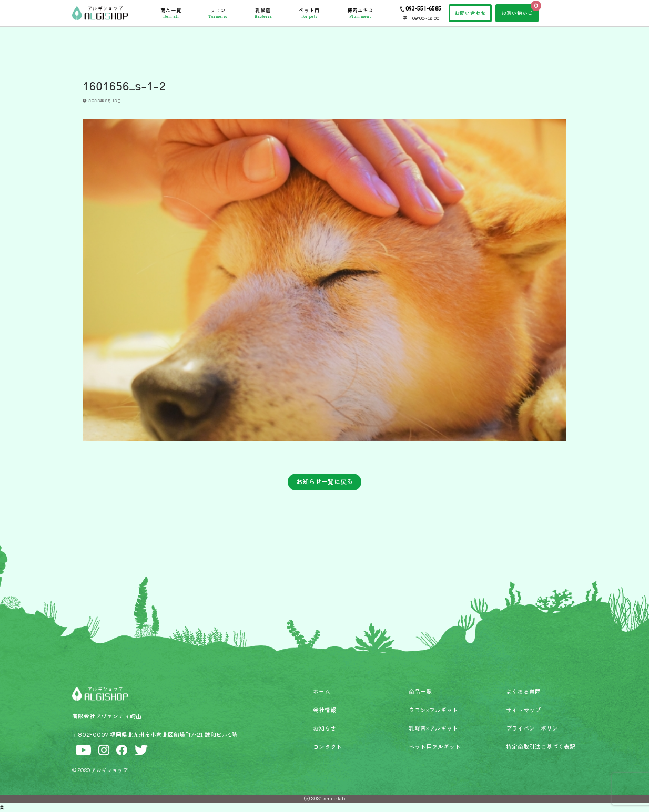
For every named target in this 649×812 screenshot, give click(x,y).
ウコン (218, 13)
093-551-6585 (423, 9)
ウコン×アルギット (433, 710)
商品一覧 (171, 13)
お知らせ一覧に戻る (324, 481)
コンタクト (327, 746)
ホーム (322, 691)
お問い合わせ (470, 13)
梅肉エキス (360, 13)
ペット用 (309, 13)
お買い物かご (517, 13)
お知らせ (324, 728)
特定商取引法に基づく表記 (541, 746)
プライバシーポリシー (535, 728)
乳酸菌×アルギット (433, 728)
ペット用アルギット (435, 746)
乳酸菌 (263, 13)
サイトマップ (523, 710)
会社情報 (324, 710)
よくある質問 (523, 691)
